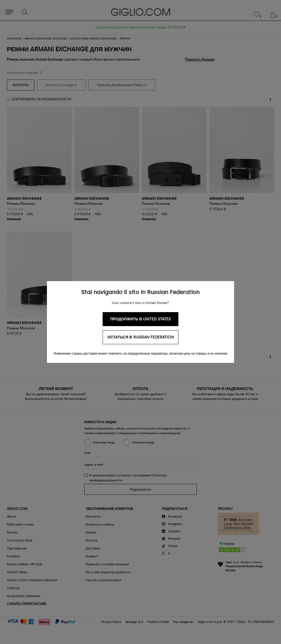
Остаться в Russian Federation (140, 337)
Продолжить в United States (141, 319)
